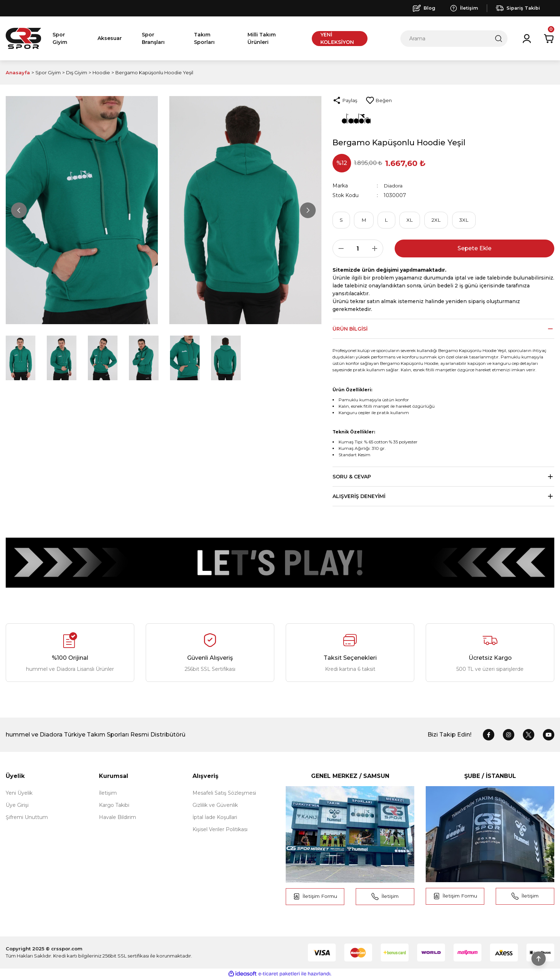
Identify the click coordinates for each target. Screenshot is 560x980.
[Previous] (19, 210)
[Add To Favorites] (379, 100)
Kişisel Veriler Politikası (220, 830)
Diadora (393, 186)
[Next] (307, 210)
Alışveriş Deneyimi (359, 497)
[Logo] (23, 38)
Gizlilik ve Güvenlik (215, 806)
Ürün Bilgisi (350, 330)
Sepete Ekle (474, 249)
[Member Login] (527, 39)
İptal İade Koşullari (215, 818)
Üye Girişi (17, 806)
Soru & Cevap (352, 477)
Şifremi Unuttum (27, 818)
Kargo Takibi (114, 806)
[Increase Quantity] (377, 249)
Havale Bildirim (117, 818)
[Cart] (549, 39)
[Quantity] (358, 249)
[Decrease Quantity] (339, 249)
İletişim (108, 794)
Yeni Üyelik (19, 794)
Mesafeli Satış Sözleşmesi (224, 794)
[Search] (454, 39)
